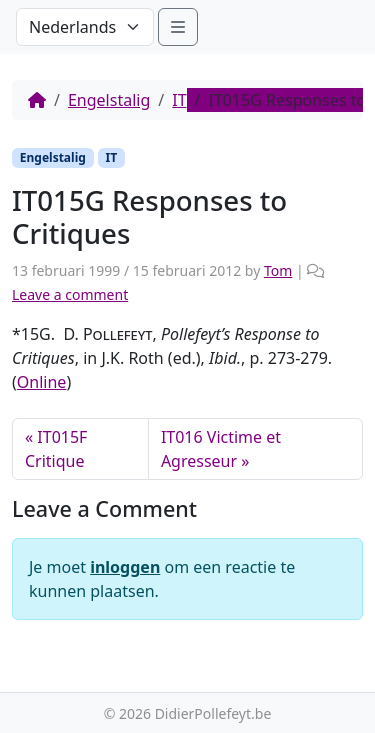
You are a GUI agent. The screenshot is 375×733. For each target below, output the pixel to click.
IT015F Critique (56, 449)
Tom (278, 270)
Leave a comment (70, 294)
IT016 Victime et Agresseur (221, 449)
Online (42, 382)
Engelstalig (109, 100)
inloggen (125, 567)
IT (179, 100)
